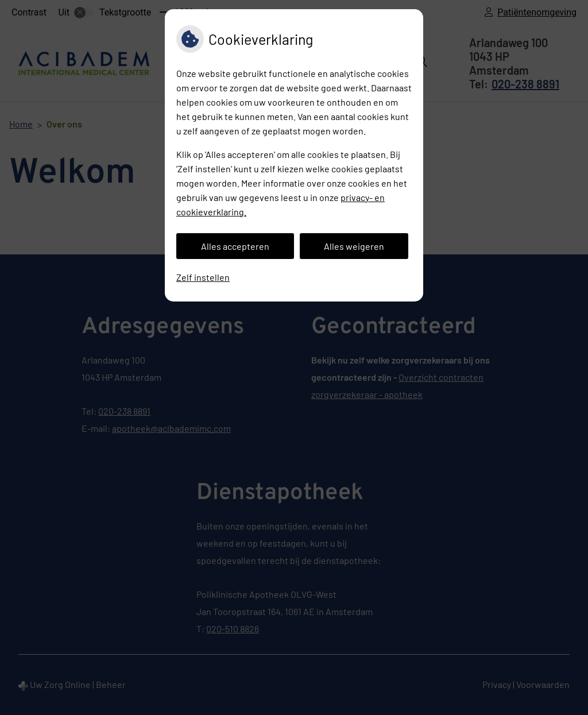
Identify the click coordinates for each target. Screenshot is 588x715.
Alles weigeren (354, 246)
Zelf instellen (203, 277)
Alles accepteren (235, 246)
